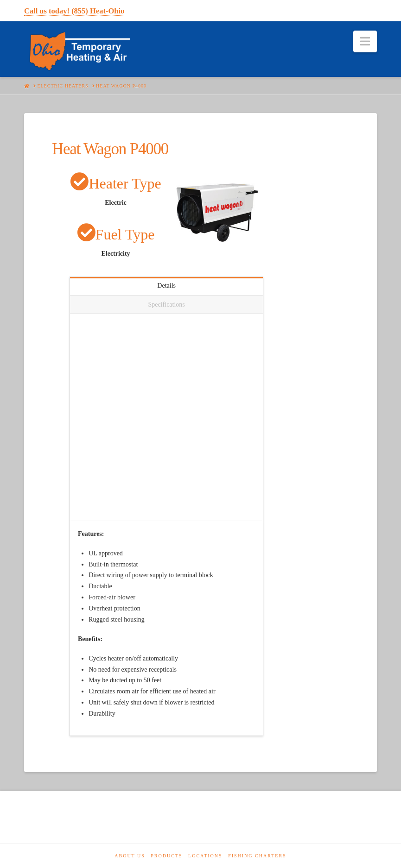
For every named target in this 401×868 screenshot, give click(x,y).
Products (166, 856)
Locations (205, 856)
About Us (130, 856)
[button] (365, 41)
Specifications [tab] (166, 305)
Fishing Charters (257, 856)
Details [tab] (166, 286)
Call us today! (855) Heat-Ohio (74, 11)
